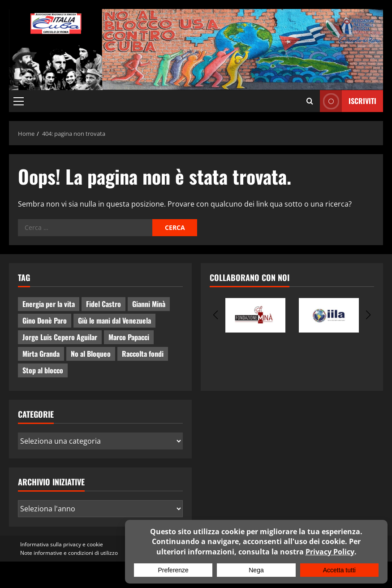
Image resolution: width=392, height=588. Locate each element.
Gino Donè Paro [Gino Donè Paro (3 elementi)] (45, 320)
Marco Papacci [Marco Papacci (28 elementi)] (129, 337)
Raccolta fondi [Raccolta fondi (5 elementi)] (143, 354)
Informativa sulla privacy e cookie (62, 544)
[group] (255, 315)
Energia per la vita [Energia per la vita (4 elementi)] (49, 304)
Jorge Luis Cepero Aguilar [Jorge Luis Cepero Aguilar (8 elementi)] (60, 337)
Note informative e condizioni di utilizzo (69, 553)
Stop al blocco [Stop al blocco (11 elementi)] (43, 370)
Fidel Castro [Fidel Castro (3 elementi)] (103, 304)
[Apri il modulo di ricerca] (310, 101)
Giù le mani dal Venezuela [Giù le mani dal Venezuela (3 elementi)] (114, 320)
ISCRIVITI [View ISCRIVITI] (348, 101)
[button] (19, 101)
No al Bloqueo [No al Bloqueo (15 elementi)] (91, 354)
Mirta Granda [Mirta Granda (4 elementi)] (41, 354)
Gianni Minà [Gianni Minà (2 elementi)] (149, 304)
